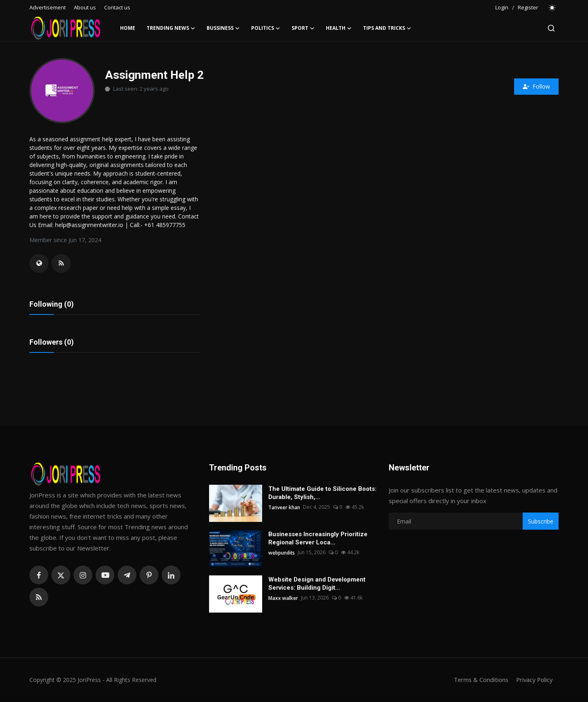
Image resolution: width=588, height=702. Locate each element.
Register (528, 7)
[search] (551, 28)
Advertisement (48, 7)
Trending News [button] (171, 28)
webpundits (282, 553)
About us (85, 7)
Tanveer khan (284, 508)
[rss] (39, 598)
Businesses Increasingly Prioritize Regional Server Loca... (318, 539)
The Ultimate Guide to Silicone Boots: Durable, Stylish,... (322, 494)
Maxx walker (283, 598)
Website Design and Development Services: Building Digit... (317, 584)
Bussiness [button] (223, 28)
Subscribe (541, 522)
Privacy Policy (533, 680)
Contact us (117, 7)
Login (502, 7)
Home (128, 28)
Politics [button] (266, 28)
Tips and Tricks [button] (387, 28)
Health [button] (339, 28)
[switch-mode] (552, 8)
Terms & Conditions (478, 680)
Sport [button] (303, 28)
